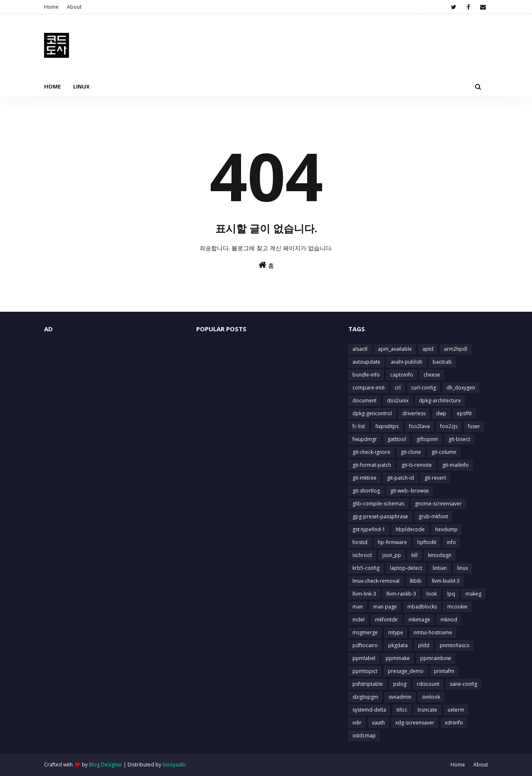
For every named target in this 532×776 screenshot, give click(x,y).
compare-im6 (368, 388)
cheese (432, 375)
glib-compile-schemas (378, 504)
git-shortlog (366, 491)
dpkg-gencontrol (372, 413)
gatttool (397, 439)
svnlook (431, 697)
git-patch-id (400, 478)
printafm (444, 671)
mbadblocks (422, 607)
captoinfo (402, 375)
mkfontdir (387, 620)
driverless (414, 413)
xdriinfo (454, 723)
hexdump (446, 529)
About (74, 7)
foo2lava (419, 426)
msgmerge (365, 632)
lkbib (416, 581)
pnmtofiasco (455, 645)
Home (51, 7)
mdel (358, 620)
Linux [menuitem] (81, 86)
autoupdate (366, 362)
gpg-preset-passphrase (380, 516)
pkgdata (398, 645)
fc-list (359, 426)
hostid (360, 542)
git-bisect (459, 439)
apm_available (395, 349)
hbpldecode (410, 529)
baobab (442, 362)
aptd (428, 349)
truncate (427, 710)
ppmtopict (365, 671)
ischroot (362, 555)
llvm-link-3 (364, 594)
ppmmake (398, 658)
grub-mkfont (433, 516)
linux (463, 568)
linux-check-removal (376, 581)
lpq (451, 594)
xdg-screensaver (415, 723)
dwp (441, 413)
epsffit (464, 413)
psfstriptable (368, 684)
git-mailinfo (456, 465)
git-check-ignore (371, 452)
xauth (378, 723)
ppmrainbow (436, 658)
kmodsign (440, 555)
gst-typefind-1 (369, 529)
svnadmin (400, 697)
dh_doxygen (461, 388)
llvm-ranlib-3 (401, 594)
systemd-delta (369, 710)
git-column (444, 452)
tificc (402, 710)
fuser (474, 426)
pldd (424, 645)
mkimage (419, 620)
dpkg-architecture (440, 400)
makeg (473, 594)
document (365, 400)
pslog (400, 684)
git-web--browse (410, 491)
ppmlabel (364, 658)
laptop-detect (406, 568)
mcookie (457, 607)
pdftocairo (365, 645)
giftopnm (427, 439)
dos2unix (398, 400)
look (432, 594)
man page (385, 607)
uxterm (456, 710)
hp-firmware (392, 542)
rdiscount (428, 684)
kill (415, 555)
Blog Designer (106, 765)
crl (398, 388)
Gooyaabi (174, 765)
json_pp (392, 555)
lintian (440, 568)
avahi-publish (406, 362)
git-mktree (365, 478)
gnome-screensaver (438, 504)
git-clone (411, 452)
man (358, 607)
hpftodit (427, 542)
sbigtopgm (365, 697)
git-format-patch (372, 465)
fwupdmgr (365, 439)
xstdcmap (364, 735)
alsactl (360, 349)
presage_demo (406, 671)
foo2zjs (449, 426)
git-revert (435, 478)
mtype (396, 632)
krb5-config (366, 568)
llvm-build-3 (446, 581)
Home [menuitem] (52, 86)
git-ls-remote (417, 465)
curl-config (424, 388)
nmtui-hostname (433, 632)
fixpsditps (387, 426)
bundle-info (366, 375)
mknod (449, 620)
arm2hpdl (456, 349)
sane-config (463, 684)
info (451, 542)
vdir (357, 723)
